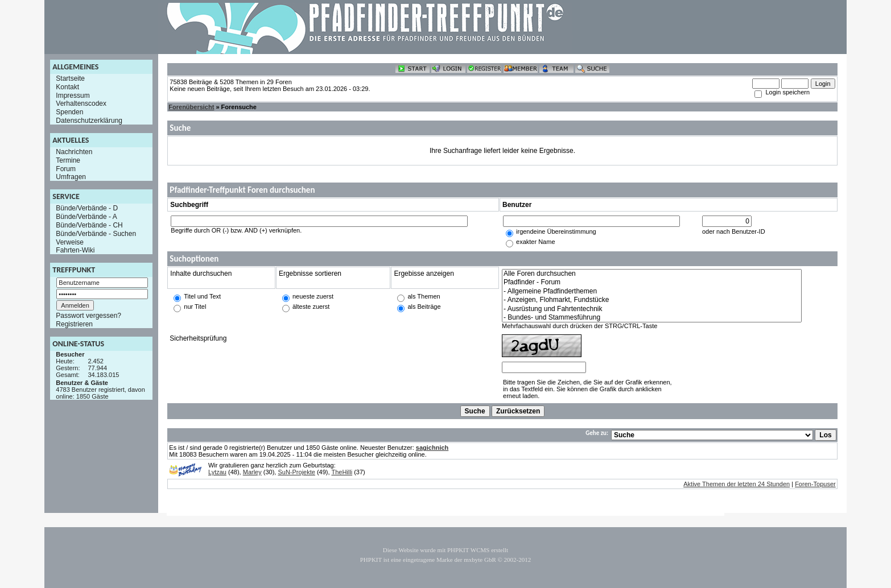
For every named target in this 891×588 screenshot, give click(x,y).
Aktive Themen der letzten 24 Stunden (737, 484)
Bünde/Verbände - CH (89, 225)
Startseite (70, 78)
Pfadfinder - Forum (652, 282)
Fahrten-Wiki (75, 250)
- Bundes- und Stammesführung (652, 318)
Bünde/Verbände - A (86, 217)
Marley (252, 472)
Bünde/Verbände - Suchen (96, 234)
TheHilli (342, 472)
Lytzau (217, 472)
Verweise (70, 242)
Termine (68, 160)
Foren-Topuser (815, 484)
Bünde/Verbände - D (87, 208)
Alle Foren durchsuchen (652, 274)
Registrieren (74, 324)
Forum (66, 168)
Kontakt (67, 87)
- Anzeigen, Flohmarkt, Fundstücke (652, 300)
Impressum (73, 95)
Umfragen (71, 177)
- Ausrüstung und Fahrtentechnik (652, 309)
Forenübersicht (191, 107)
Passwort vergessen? (88, 316)
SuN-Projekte (296, 472)
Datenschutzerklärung (89, 121)
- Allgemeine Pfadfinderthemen (652, 291)
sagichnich (432, 448)
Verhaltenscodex (81, 103)
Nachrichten (74, 152)
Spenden (69, 112)
